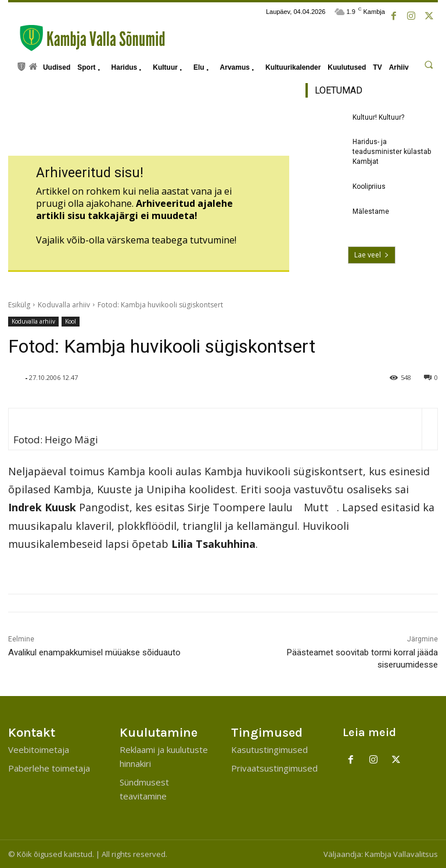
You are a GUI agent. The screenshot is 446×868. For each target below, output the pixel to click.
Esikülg (19, 305)
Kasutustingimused (269, 749)
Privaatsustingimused (274, 768)
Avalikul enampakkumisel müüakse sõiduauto (94, 652)
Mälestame (371, 211)
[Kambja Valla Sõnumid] (87, 38)
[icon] (21, 65)
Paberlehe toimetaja (49, 768)
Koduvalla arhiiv (64, 305)
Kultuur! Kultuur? (378, 117)
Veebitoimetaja (39, 749)
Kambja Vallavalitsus (401, 854)
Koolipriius (369, 186)
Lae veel (372, 255)
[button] (429, 64)
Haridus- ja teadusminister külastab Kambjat (392, 152)
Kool (71, 322)
